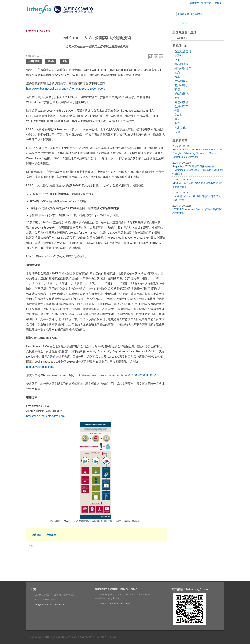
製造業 (51, 61)
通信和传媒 (181, 102)
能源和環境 (34, 61)
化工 (177, 60)
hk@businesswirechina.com (115, 603)
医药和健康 (181, 64)
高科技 (179, 115)
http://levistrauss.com (40, 367)
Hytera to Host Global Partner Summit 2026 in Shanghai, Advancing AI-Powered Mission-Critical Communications (197, 153)
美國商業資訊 (103, 23)
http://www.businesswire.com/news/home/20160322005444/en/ (66, 89)
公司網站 (76, 256)
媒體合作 (84, 23)
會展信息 (67, 23)
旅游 (177, 72)
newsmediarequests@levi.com (45, 416)
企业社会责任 (183, 51)
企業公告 (36, 535)
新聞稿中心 (49, 23)
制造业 (179, 56)
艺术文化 (180, 128)
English (217, 3)
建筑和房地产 (183, 68)
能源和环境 (181, 85)
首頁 (34, 23)
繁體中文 (206, 3)
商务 (177, 98)
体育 (177, 119)
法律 (177, 132)
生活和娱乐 (181, 81)
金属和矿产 (181, 106)
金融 (177, 111)
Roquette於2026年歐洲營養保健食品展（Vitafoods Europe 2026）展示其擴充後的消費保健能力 (198, 170)
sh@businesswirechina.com (50, 605)
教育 (177, 123)
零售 (65, 61)
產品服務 (51, 535)
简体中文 (194, 3)
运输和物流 (181, 94)
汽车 (177, 77)
